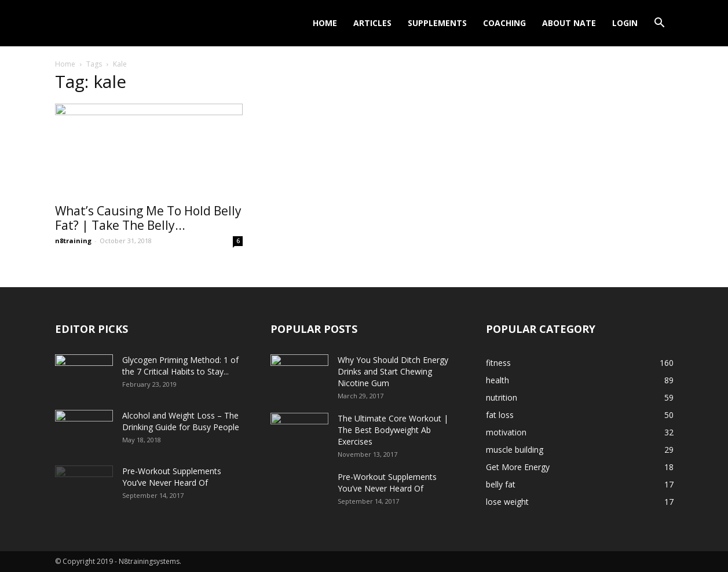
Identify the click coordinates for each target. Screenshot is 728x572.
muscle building (515, 450)
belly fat (501, 484)
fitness (498, 363)
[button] (660, 24)
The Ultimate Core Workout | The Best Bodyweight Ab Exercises (393, 430)
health (497, 380)
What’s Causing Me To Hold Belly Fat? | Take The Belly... (148, 218)
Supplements (437, 23)
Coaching (504, 23)
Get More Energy (518, 467)
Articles (372, 23)
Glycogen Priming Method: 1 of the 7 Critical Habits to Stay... (180, 366)
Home (325, 23)
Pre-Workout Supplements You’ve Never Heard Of (172, 477)
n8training (73, 241)
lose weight (507, 502)
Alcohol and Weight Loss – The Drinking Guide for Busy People (181, 421)
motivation (506, 432)
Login (625, 23)
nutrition (502, 397)
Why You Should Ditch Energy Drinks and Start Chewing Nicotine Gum (393, 371)
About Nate (569, 23)
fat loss (500, 415)
